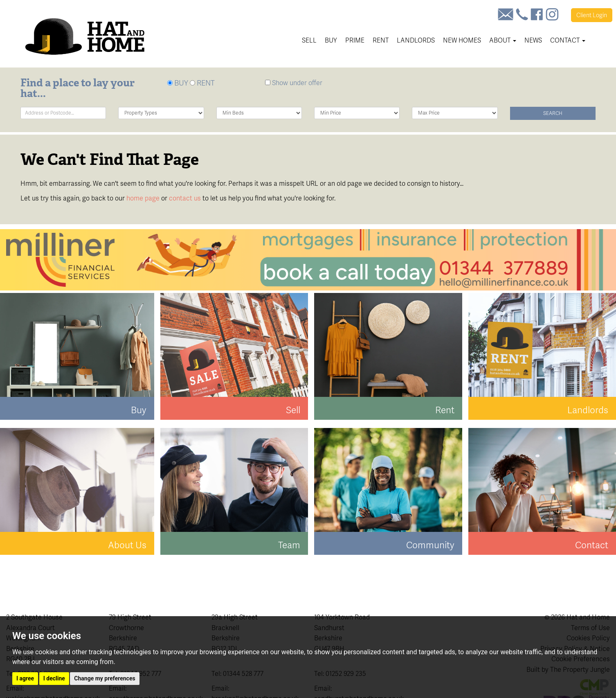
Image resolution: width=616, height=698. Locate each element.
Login (592, 15)
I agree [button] (25, 678)
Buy (331, 40)
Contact (568, 40)
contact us (185, 198)
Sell (309, 40)
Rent (381, 40)
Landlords (416, 40)
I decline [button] (54, 678)
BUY (178, 83)
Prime (355, 40)
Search (553, 113)
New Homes (462, 40)
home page (143, 198)
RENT (202, 83)
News (533, 40)
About (503, 40)
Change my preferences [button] (105, 678)
